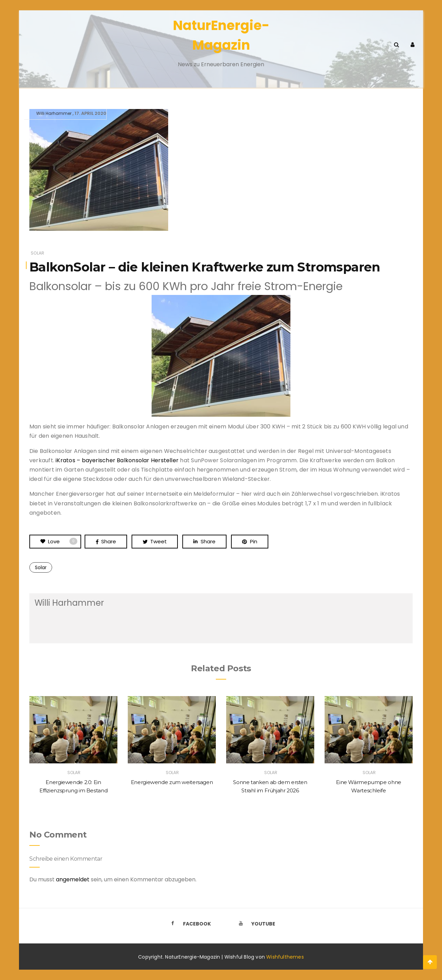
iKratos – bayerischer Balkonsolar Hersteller (117, 460)
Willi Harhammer (54, 113)
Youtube (255, 924)
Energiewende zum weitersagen (172, 782)
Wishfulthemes (285, 957)
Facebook (189, 924)
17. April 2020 (90, 113)
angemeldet (73, 879)
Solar (37, 253)
